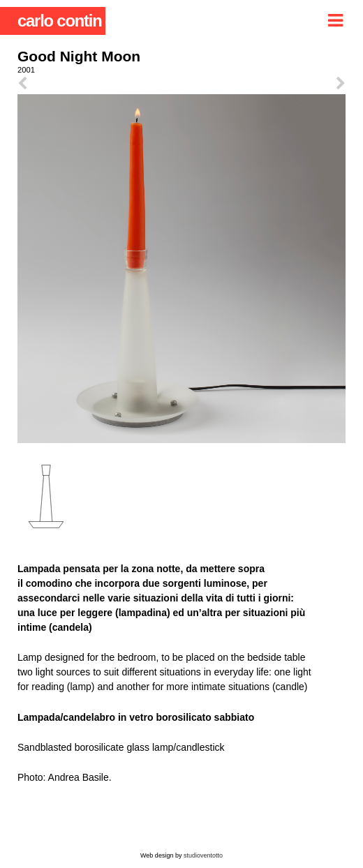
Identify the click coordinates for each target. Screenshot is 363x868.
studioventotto (203, 855)
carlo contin (60, 21)
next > (264, 84)
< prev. (99, 84)
